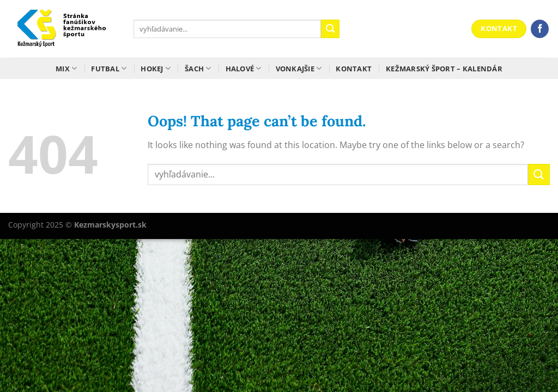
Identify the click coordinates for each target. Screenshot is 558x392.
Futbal (109, 68)
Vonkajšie (299, 68)
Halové (244, 68)
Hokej (156, 68)
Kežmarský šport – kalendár (444, 69)
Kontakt (354, 69)
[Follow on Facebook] (540, 29)
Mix (66, 68)
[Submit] (330, 29)
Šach (198, 68)
